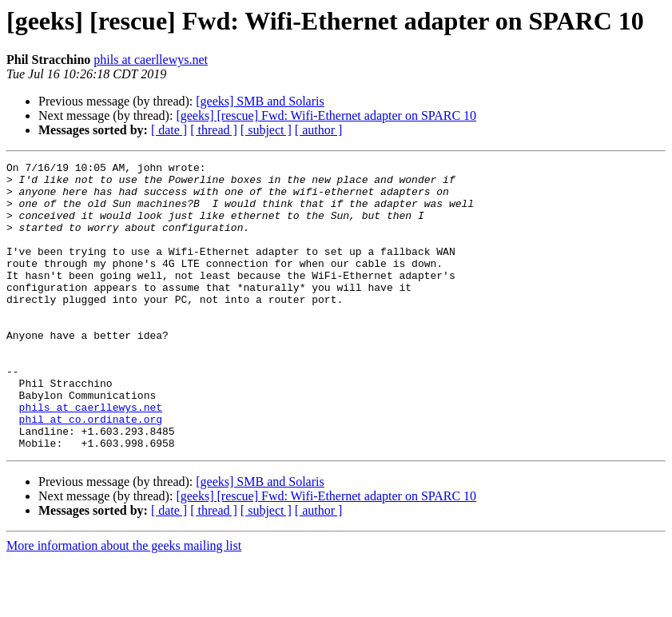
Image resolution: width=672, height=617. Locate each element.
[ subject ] (266, 130)
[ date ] (169, 130)
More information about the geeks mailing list (124, 603)
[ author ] (319, 130)
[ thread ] (214, 130)
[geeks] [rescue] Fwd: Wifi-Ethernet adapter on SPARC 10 (326, 115)
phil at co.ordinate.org (91, 472)
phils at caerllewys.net (151, 60)
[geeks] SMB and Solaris (260, 101)
